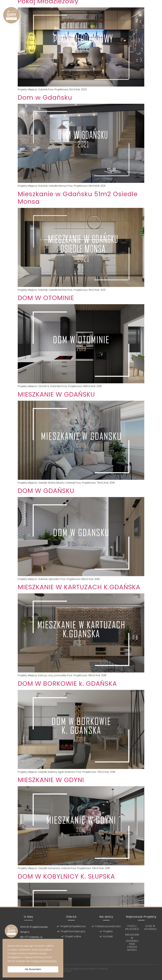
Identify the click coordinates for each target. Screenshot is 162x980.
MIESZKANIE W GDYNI (51, 791)
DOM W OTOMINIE (46, 309)
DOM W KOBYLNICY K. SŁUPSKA (66, 887)
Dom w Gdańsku (45, 109)
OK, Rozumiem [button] (33, 969)
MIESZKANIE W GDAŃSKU (56, 405)
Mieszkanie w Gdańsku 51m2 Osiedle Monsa (78, 209)
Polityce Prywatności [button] (44, 961)
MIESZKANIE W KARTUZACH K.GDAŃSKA (79, 598)
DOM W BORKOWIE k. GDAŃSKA (67, 695)
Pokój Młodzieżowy (135, 927)
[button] (140, 15)
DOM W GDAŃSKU (46, 502)
